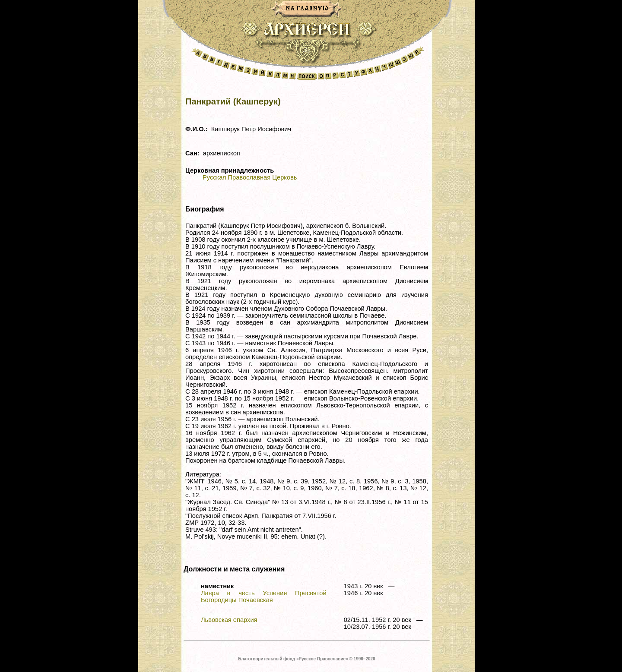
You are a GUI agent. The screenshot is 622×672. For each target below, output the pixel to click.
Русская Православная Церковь (250, 177)
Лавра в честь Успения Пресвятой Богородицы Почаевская (264, 596)
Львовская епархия (229, 620)
